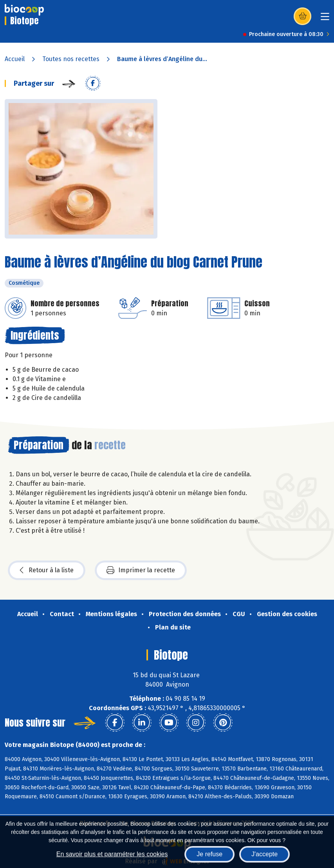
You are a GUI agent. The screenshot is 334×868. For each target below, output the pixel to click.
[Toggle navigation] (325, 19)
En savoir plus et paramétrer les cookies (112, 854)
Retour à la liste (47, 570)
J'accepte (264, 854)
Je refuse (209, 854)
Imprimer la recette (141, 570)
